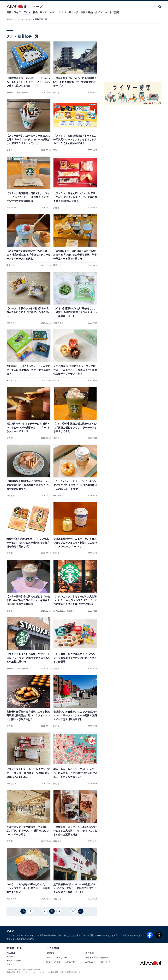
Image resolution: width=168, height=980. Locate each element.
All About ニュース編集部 (17, 93)
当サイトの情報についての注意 (61, 962)
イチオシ (11, 964)
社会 (35, 12)
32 (74, 911)
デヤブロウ (11, 208)
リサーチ (74, 12)
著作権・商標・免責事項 (97, 958)
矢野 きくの (58, 323)
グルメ (27, 12)
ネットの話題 (112, 12)
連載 (9, 12)
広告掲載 (89, 953)
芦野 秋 (56, 150)
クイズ (99, 12)
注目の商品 (87, 12)
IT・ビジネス (47, 12)
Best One (11, 957)
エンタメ (62, 12)
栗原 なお (11, 150)
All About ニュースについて (98, 962)
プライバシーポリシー (56, 958)
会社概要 (50, 953)
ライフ (17, 12)
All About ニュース (15, 19)
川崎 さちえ (11, 323)
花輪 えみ (11, 496)
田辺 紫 (56, 93)
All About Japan (14, 960)
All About (11, 953)
